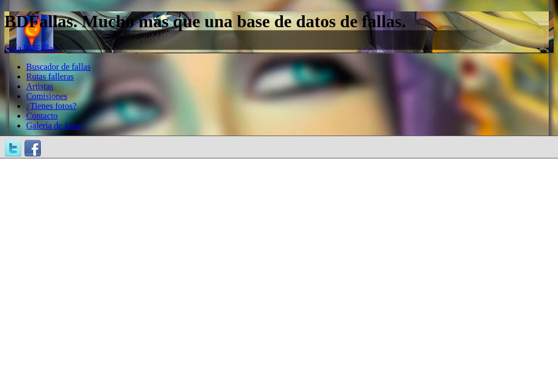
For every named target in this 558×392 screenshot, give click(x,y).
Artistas (40, 86)
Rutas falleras (50, 76)
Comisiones (47, 96)
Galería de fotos (54, 125)
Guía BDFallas (31, 48)
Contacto (42, 116)
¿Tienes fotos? (51, 106)
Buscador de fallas (58, 67)
